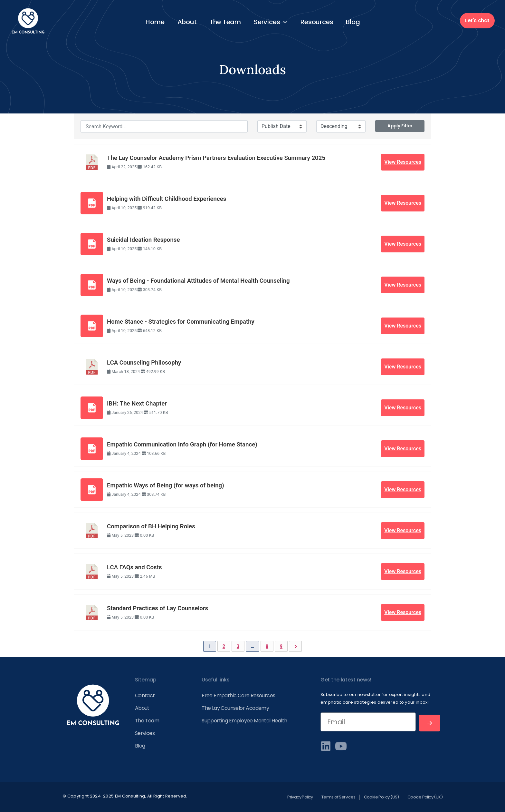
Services (271, 22)
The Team (225, 22)
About (187, 22)
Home (155, 22)
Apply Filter (400, 126)
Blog (353, 22)
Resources (317, 22)
